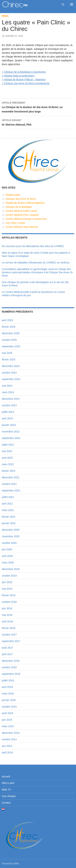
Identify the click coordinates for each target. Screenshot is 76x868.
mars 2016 (8, 694)
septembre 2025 (11, 346)
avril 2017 (7, 654)
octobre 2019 (9, 576)
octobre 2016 (9, 667)
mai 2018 (7, 615)
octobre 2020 (9, 543)
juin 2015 (7, 720)
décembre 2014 (11, 733)
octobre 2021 (9, 484)
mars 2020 (8, 563)
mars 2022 (8, 464)
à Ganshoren (38, 72)
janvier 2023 (9, 425)
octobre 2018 (9, 602)
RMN (16, 864)
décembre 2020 (11, 530)
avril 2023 (7, 418)
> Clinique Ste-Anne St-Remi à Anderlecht (26, 83)
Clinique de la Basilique (19, 207)
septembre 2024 (11, 379)
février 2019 (9, 595)
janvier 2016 (9, 700)
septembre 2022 (11, 438)
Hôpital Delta (13, 195)
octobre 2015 (9, 707)
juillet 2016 (8, 680)
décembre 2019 (11, 569)
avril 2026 (7, 320)
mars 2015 (8, 726)
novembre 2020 (11, 536)
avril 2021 (7, 504)
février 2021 (9, 517)
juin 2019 (7, 582)
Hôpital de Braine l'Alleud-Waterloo (25, 203)
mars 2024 (8, 392)
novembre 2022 (11, 432)
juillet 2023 (8, 412)
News (5, 16)
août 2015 (7, 713)
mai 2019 (7, 589)
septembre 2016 (11, 674)
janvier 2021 (9, 523)
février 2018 (9, 628)
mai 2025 (7, 353)
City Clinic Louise (15, 223)
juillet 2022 (8, 445)
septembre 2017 (11, 641)
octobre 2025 (9, 340)
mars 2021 (8, 510)
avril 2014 (7, 752)
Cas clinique (9, 796)
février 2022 (9, 471)
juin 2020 (7, 549)
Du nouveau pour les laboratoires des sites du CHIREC (33, 246)
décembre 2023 (11, 399)
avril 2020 (7, 556)
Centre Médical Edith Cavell (21, 211)
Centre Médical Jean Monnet (22, 227)
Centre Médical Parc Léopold (22, 215)
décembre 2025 (11, 333)
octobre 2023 (9, 405)
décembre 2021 (11, 477)
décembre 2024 (11, 366)
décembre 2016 (11, 661)
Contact (6, 803)
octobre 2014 (9, 739)
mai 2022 (7, 451)
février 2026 (9, 327)
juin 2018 (7, 608)
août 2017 (7, 648)
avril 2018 (7, 621)
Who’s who (8, 783)
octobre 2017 (9, 635)
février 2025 (9, 359)
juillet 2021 (8, 497)
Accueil (6, 776)
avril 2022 (7, 458)
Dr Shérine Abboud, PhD (38, 122)
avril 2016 (7, 687)
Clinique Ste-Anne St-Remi (21, 199)
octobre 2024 (9, 373)
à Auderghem (26, 76)
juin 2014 (7, 746)
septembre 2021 (11, 490)
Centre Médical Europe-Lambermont (26, 219)
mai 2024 (7, 386)
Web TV (6, 790)
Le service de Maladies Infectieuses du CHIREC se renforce (36, 263)
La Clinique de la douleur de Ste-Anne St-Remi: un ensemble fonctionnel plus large (38, 107)
